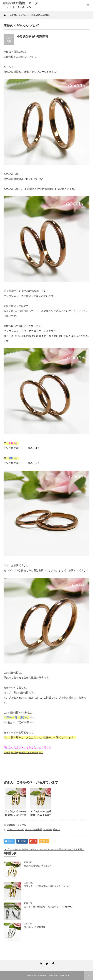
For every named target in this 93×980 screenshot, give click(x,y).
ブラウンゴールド (15, 829)
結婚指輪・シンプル (16, 825)
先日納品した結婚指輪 (35, 927)
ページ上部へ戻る (89, 976)
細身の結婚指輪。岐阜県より (38, 866)
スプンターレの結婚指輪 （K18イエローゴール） (28, 849)
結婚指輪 (48, 829)
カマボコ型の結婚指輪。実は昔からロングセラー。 (49, 907)
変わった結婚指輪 (34, 829)
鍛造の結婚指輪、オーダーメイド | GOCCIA (52, 975)
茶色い (56, 829)
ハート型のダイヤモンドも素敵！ (68, 849)
